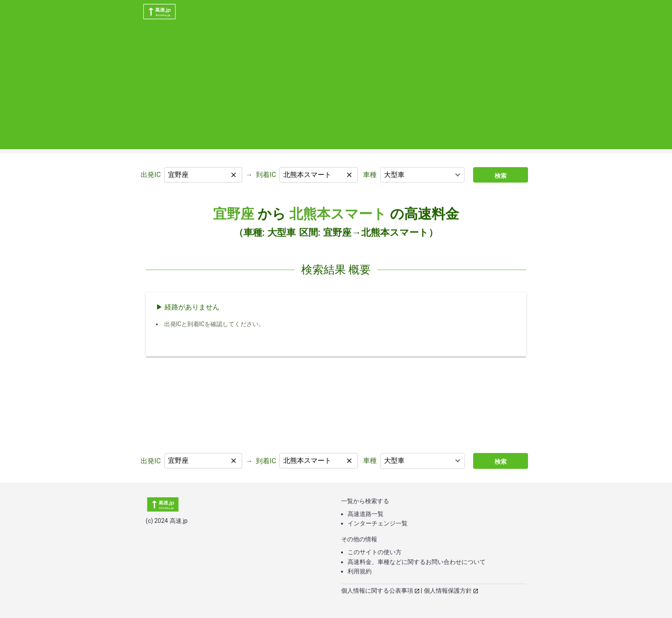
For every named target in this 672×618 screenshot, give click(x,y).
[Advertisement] (336, 89)
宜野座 (234, 214)
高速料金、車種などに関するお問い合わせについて (417, 562)
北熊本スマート (338, 214)
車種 (370, 175)
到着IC (266, 175)
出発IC (151, 175)
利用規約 (360, 571)
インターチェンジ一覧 (378, 523)
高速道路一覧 (366, 514)
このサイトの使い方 (375, 552)
